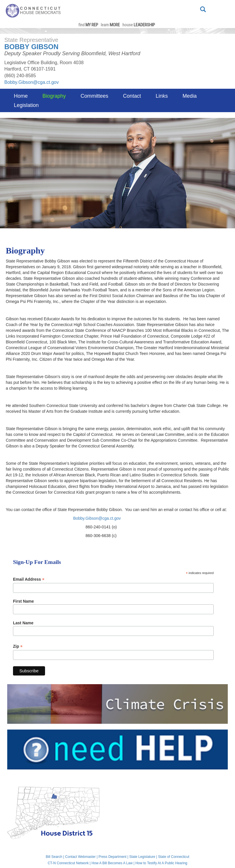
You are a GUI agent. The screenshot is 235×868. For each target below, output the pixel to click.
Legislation (26, 105)
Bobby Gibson (31, 47)
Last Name (23, 623)
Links (162, 96)
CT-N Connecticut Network (68, 863)
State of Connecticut (174, 857)
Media (190, 96)
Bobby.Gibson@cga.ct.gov (32, 82)
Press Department (112, 857)
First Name (23, 601)
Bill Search (54, 857)
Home (21, 96)
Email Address (29, 579)
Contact (132, 96)
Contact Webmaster (81, 857)
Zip (18, 646)
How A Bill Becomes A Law (112, 863)
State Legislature (142, 857)
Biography (54, 96)
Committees (94, 96)
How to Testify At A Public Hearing (161, 863)
